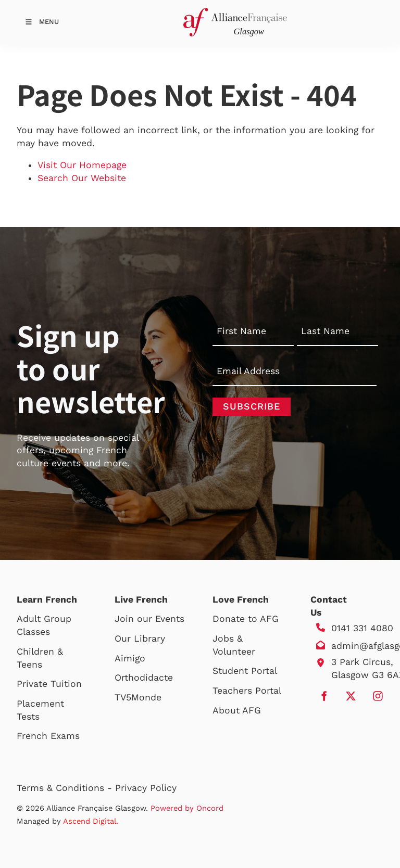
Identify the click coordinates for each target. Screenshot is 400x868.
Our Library (140, 639)
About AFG (237, 710)
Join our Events (149, 619)
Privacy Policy (146, 788)
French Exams (48, 736)
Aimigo (130, 658)
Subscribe (252, 406)
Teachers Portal (247, 691)
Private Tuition (49, 684)
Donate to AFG (246, 619)
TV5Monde (138, 697)
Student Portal (245, 671)
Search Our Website (82, 178)
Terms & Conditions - (66, 788)
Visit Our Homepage (82, 165)
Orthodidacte (144, 678)
